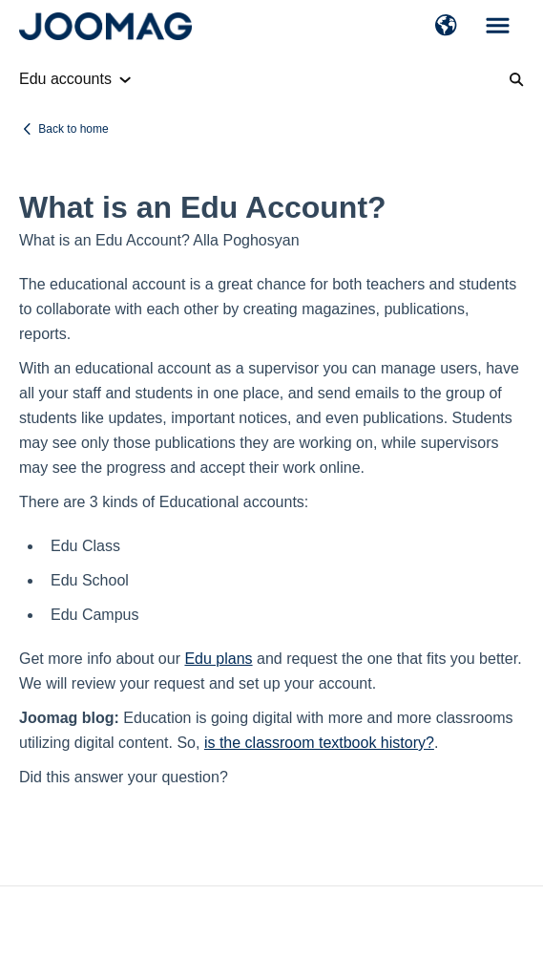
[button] (446, 27)
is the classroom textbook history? (319, 743)
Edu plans (218, 659)
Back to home (73, 129)
